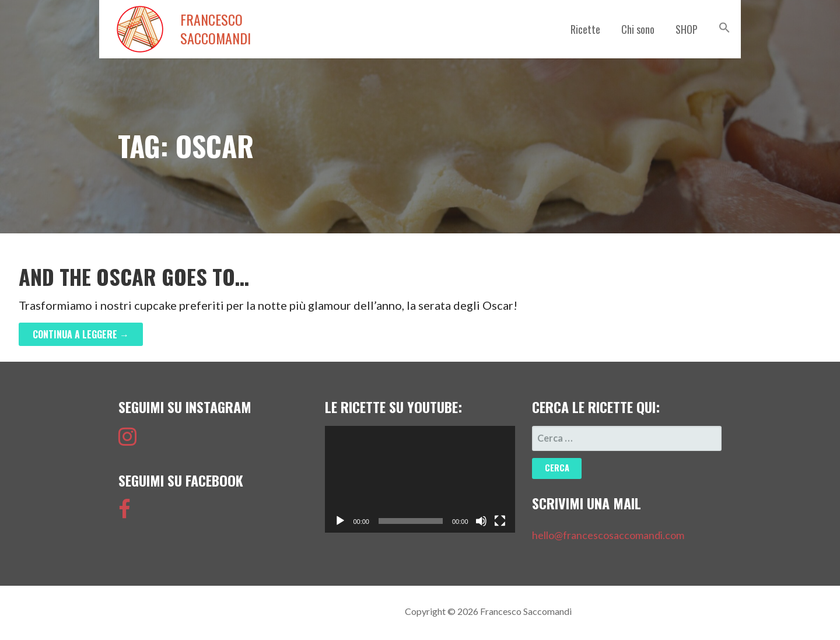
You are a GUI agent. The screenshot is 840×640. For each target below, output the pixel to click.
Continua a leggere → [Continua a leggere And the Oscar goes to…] (81, 334)
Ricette (585, 29)
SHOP (687, 29)
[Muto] (481, 521)
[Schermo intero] (500, 521)
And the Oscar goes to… (134, 276)
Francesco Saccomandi (216, 29)
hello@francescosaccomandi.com (608, 535)
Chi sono (638, 29)
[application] (420, 479)
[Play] (340, 521)
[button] (724, 27)
